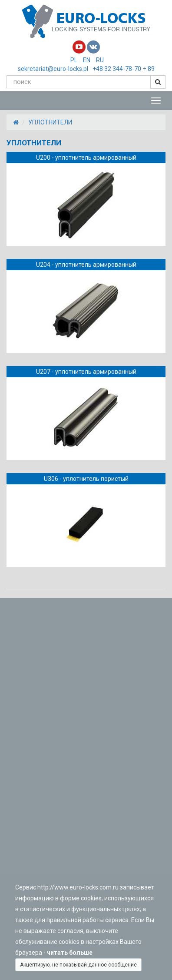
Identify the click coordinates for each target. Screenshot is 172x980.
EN (87, 60)
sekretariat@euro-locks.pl (53, 69)
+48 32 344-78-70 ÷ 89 (124, 69)
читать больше (71, 953)
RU (100, 60)
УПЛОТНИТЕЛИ (50, 122)
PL (74, 60)
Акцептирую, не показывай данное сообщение (78, 965)
